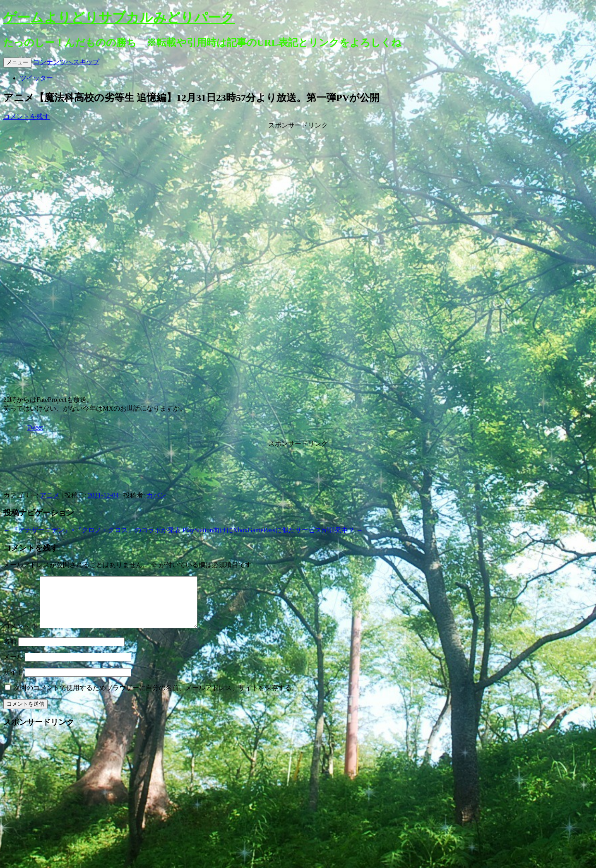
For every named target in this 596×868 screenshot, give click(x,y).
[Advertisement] (298, 182)
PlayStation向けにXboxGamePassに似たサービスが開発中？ (273, 530)
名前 (10, 651)
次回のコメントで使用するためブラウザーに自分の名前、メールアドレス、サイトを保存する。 (156, 698)
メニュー (17, 62)
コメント (21, 636)
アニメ (50, 495)
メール (13, 667)
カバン (156, 495)
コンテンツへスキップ (66, 62)
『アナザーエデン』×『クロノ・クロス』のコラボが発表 (92, 530)
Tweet (35, 427)
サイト (13, 682)
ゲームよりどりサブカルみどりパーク (119, 17)
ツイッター (36, 78)
